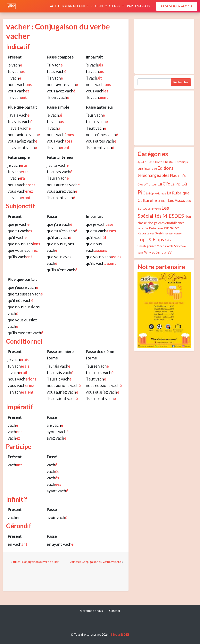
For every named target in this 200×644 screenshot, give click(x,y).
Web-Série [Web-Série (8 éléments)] (174, 246)
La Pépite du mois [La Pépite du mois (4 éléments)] (156, 193)
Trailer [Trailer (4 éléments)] (168, 240)
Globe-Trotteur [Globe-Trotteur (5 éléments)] (147, 184)
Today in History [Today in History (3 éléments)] (173, 234)
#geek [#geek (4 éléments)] (141, 162)
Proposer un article (177, 6)
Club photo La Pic (106, 6)
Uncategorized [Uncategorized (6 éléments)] (147, 246)
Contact (115, 611)
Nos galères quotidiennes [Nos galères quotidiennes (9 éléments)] (166, 223)
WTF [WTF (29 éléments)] (172, 252)
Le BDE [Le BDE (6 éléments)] (162, 201)
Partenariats (138, 6)
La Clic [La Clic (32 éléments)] (164, 184)
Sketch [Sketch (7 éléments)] (160, 233)
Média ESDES (120, 634)
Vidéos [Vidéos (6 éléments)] (161, 246)
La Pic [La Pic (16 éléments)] (175, 184)
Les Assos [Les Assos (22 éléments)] (176, 200)
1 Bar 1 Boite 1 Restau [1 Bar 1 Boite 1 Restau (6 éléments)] (160, 162)
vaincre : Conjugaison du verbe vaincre (95, 562)
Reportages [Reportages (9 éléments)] (146, 233)
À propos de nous (91, 611)
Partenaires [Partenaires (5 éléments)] (156, 228)
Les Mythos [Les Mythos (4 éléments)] (154, 209)
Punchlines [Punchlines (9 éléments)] (172, 228)
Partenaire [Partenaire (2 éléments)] (143, 228)
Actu (54, 6)
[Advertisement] (164, 46)
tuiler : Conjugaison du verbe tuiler (36, 562)
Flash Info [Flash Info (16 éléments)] (178, 175)
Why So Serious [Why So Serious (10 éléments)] (155, 252)
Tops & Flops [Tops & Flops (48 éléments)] (151, 239)
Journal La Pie (74, 6)
